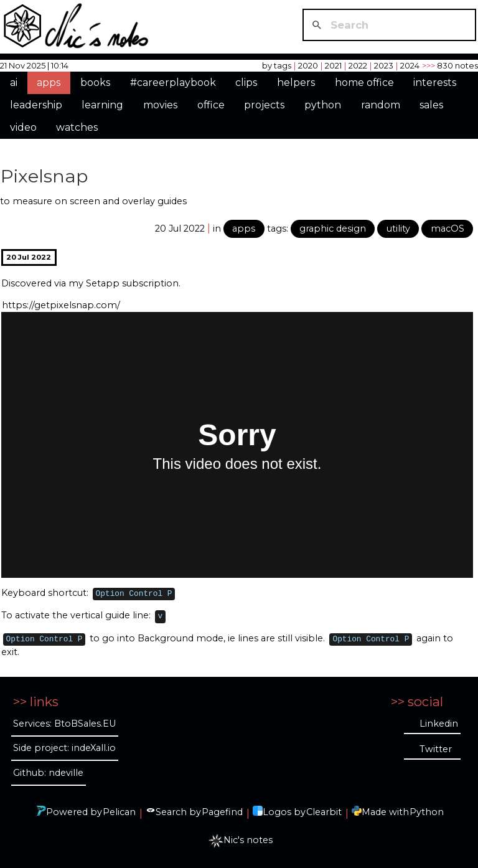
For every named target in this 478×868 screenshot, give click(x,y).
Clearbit (324, 812)
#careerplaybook (173, 83)
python (323, 105)
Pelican (119, 812)
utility (398, 229)
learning (102, 105)
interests (435, 83)
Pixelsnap (44, 176)
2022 (358, 65)
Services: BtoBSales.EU (64, 724)
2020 (308, 65)
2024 (410, 65)
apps (49, 83)
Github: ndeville (48, 773)
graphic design (333, 229)
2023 (384, 65)
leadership (36, 105)
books (95, 83)
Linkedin (439, 724)
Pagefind (222, 812)
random (381, 105)
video (23, 127)
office (211, 105)
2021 (333, 65)
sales (431, 105)
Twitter (436, 749)
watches (77, 127)
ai (14, 83)
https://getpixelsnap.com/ (61, 305)
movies (160, 105)
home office (364, 83)
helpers (296, 83)
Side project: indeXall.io (64, 748)
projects (264, 105)
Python (427, 812)
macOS (448, 229)
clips (246, 83)
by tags (277, 65)
